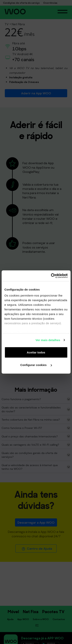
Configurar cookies (36, 365)
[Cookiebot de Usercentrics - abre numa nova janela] (51, 276)
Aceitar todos (36, 352)
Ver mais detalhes (48, 340)
